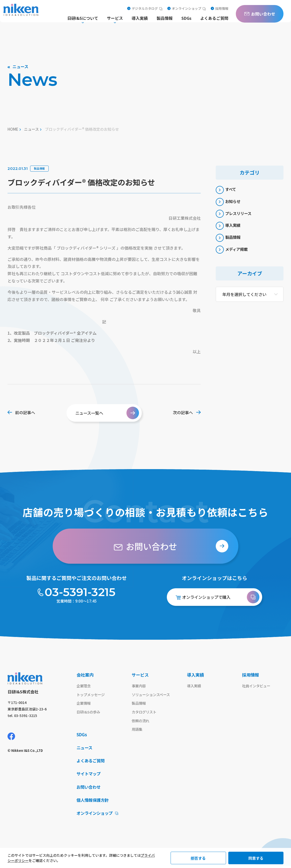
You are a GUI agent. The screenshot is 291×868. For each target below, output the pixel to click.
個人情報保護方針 (94, 802)
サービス (140, 675)
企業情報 (84, 704)
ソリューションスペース (152, 695)
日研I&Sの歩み (89, 713)
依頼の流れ (141, 722)
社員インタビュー (257, 686)
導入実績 (140, 19)
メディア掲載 (233, 255)
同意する (256, 858)
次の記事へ (187, 412)
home (13, 129)
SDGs (186, 19)
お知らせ (229, 203)
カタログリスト (145, 713)
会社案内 (85, 675)
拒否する (198, 858)
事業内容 (139, 686)
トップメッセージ (92, 695)
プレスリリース (235, 216)
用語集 (137, 730)
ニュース (31, 129)
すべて (227, 190)
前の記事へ (21, 412)
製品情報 (165, 19)
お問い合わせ (89, 789)
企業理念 (84, 686)
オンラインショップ (187, 8)
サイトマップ (89, 776)
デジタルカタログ (145, 8)
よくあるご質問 (214, 19)
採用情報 (220, 8)
